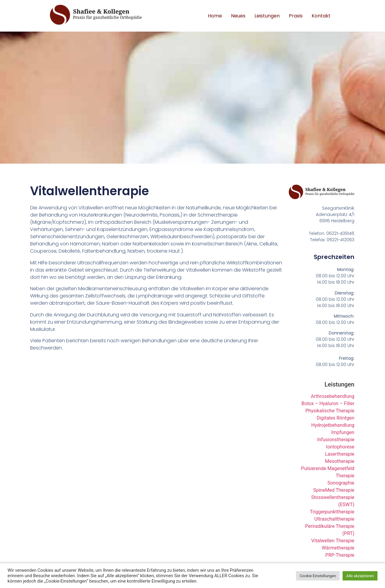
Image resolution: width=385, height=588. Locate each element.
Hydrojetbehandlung (333, 425)
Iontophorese (340, 447)
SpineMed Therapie (334, 490)
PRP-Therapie (340, 555)
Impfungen (343, 432)
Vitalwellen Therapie (333, 541)
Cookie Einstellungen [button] (318, 576)
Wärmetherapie (338, 548)
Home (215, 16)
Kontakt (321, 16)
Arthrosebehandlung (333, 396)
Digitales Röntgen (336, 418)
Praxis (296, 16)
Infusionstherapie (336, 440)
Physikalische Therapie (330, 411)
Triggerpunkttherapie (332, 512)
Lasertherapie (340, 454)
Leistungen (267, 16)
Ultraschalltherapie (334, 519)
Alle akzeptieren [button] (360, 576)
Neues (238, 16)
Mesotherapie (340, 461)
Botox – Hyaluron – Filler (328, 403)
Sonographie (341, 483)
